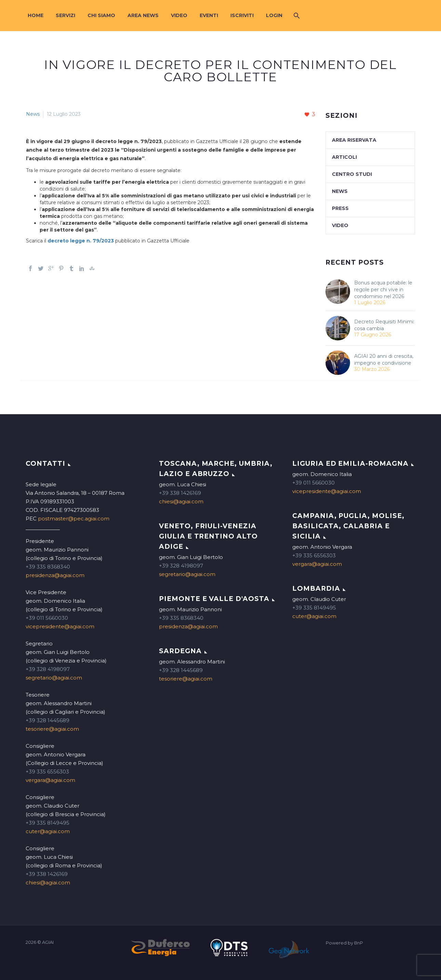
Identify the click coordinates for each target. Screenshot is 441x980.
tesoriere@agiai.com (52, 729)
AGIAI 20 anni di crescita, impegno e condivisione (384, 360)
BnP (359, 943)
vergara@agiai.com (50, 780)
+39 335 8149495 (48, 823)
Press (340, 208)
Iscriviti (242, 15)
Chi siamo (101, 15)
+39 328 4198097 (48, 669)
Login (274, 15)
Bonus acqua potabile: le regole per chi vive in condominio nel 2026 (383, 290)
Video (179, 15)
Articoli (344, 157)
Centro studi (352, 174)
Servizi (65, 15)
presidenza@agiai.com (55, 575)
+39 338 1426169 (47, 874)
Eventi (209, 15)
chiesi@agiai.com (48, 883)
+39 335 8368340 (48, 567)
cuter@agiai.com (48, 831)
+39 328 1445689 (48, 720)
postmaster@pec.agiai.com (74, 519)
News (33, 114)
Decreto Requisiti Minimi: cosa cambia (384, 325)
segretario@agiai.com (54, 678)
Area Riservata (354, 140)
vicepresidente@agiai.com (60, 626)
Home (36, 15)
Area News (143, 15)
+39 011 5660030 (47, 618)
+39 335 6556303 (47, 772)
